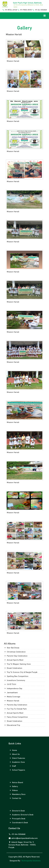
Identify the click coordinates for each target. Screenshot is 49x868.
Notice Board (16, 782)
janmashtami (11, 693)
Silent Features (17, 758)
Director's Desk (17, 811)
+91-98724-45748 (10, 10)
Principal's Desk (17, 819)
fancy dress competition (16, 717)
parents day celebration (16, 705)
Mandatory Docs (17, 794)
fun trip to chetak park (15, 709)
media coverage (12, 697)
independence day (13, 688)
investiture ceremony (15, 680)
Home (13, 750)
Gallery (14, 786)
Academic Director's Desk (21, 815)
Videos (13, 790)
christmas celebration (15, 652)
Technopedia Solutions (31, 861)
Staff (12, 766)
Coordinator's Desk (18, 823)
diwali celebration (13, 668)
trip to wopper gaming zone (17, 664)
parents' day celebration (16, 656)
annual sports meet (14, 660)
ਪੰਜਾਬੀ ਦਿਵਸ (10, 684)
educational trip (12, 725)
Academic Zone (17, 762)
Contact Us (15, 798)
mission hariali (12, 701)
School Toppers (17, 770)
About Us (14, 754)
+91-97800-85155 (25, 10)
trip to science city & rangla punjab (21, 672)
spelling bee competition (16, 676)
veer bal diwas (12, 648)
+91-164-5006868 (39, 10)
